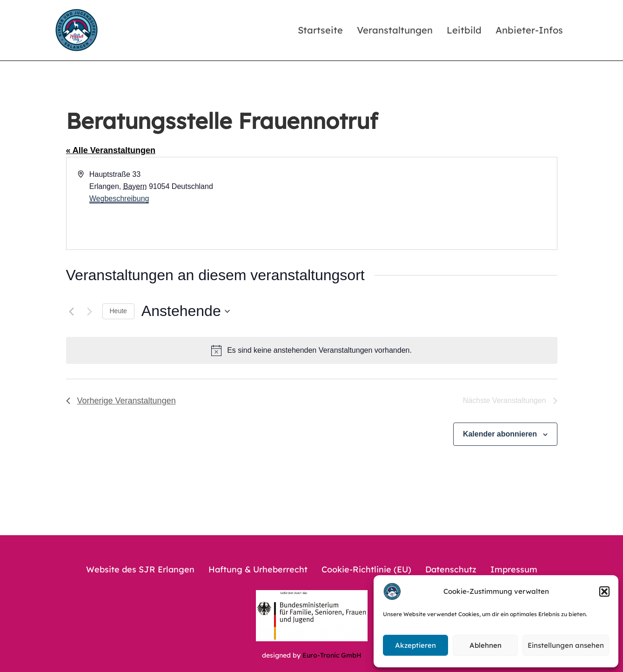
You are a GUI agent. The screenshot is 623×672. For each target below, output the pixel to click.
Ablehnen (486, 645)
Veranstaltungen (395, 30)
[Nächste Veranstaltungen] (90, 311)
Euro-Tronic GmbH (332, 655)
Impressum (514, 569)
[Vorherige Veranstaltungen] (72, 311)
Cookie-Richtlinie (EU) (366, 569)
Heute (118, 311)
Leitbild (464, 30)
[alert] (312, 350)
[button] (604, 591)
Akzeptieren (415, 645)
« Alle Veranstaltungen (111, 150)
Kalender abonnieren (500, 434)
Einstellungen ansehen (566, 645)
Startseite (320, 30)
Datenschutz (451, 569)
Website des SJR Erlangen (140, 569)
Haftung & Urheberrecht (258, 569)
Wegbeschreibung (119, 198)
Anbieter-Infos (529, 30)
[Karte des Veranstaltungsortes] (434, 203)
